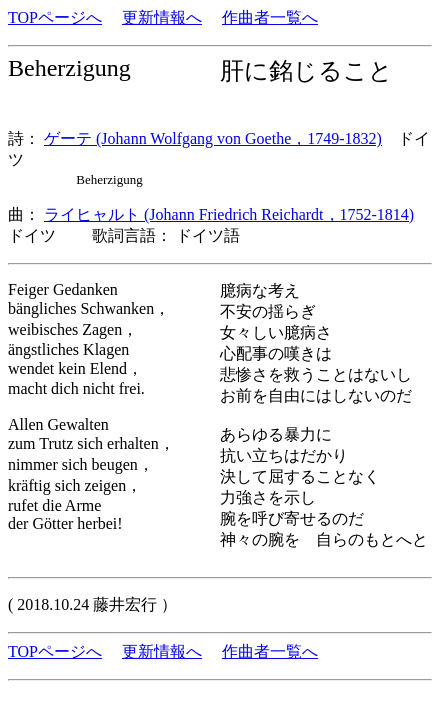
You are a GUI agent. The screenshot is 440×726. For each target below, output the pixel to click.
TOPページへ (55, 17)
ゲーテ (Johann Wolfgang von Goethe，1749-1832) (213, 138)
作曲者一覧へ (270, 17)
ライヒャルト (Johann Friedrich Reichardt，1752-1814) (229, 214)
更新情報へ (162, 17)
